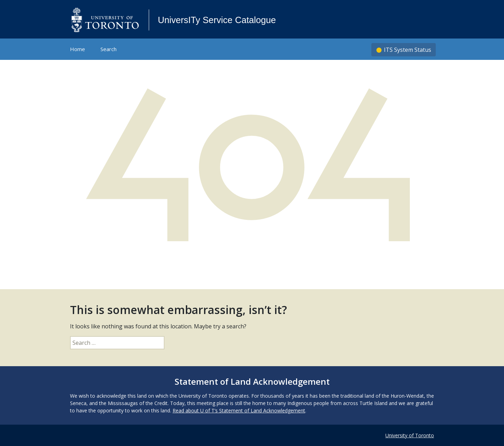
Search (108, 49)
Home (78, 49)
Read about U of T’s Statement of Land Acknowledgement (239, 410)
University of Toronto (410, 435)
